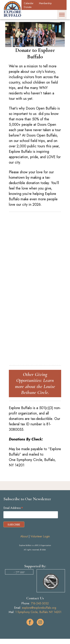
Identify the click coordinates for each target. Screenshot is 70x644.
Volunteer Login (40, 536)
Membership (45, 3)
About (24, 536)
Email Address (13, 508)
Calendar (29, 3)
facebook (30, 622)
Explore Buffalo (12, 9)
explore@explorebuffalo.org (39, 608)
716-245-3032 (40, 603)
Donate (28, 7)
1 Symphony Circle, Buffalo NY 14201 (38, 612)
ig (40, 622)
